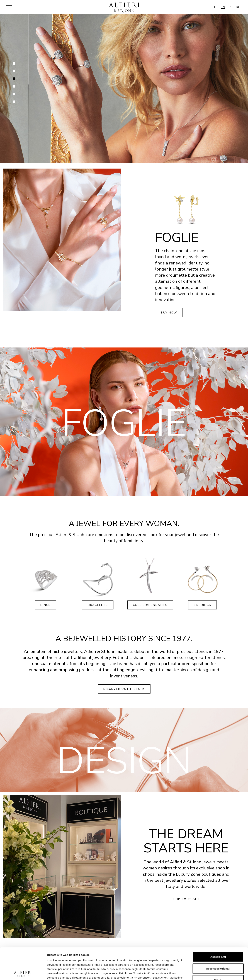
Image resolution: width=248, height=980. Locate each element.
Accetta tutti (218, 925)
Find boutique (186, 899)
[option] (124, 89)
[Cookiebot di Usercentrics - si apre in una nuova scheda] (23, 973)
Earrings (202, 605)
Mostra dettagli (188, 973)
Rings (45, 605)
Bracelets (98, 605)
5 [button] (14, 96)
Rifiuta (218, 949)
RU (238, 7)
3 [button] (14, 80)
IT (216, 7)
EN (223, 7)
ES (230, 7)
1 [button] (14, 65)
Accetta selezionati (218, 937)
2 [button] (14, 72)
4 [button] (14, 88)
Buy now (169, 313)
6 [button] (14, 103)
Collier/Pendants (150, 605)
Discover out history (124, 689)
